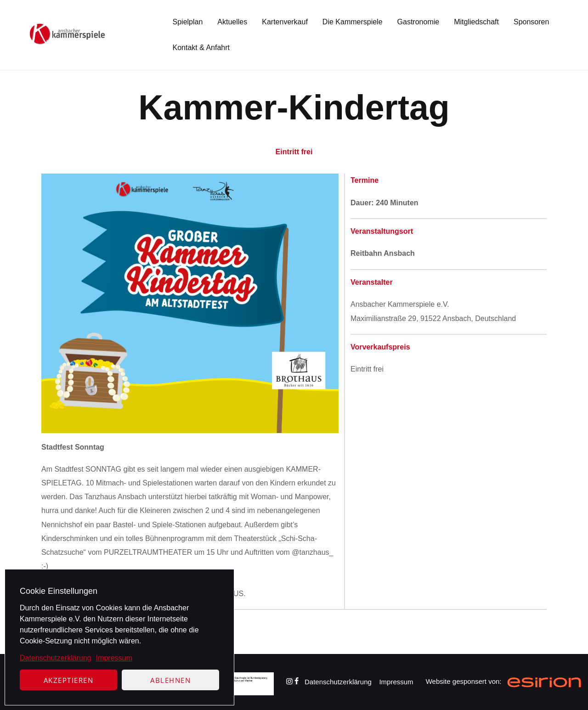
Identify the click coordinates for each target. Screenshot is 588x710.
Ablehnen (170, 680)
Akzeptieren (69, 680)
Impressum (114, 658)
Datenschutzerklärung (56, 658)
